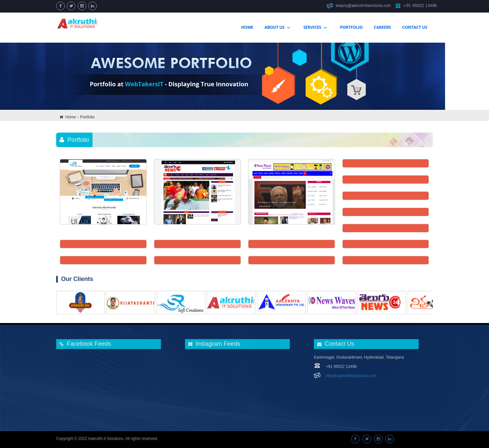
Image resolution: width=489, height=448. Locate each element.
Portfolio (351, 27)
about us (277, 28)
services (315, 28)
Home (68, 117)
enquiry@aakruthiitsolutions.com (363, 5)
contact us (415, 27)
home (247, 27)
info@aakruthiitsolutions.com (351, 373)
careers (383, 27)
